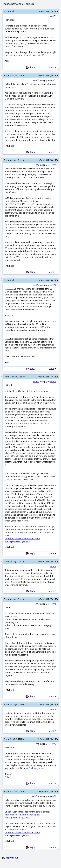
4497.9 (36, 744)
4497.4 (36, 285)
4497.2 (36, 80)
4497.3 (36, 165)
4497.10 (36, 796)
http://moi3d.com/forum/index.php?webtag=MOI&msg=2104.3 (22, 540)
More (53, 67)
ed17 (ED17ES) (17, 562)
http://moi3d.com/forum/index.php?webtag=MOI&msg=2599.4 (22, 834)
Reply (32, 67)
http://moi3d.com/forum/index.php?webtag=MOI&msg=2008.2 (22, 816)
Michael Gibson (17, 75)
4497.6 (53, 566)
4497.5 (36, 381)
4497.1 (53, 16)
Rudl (12, 11)
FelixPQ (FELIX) (17, 739)
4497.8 (53, 709)
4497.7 (36, 604)
